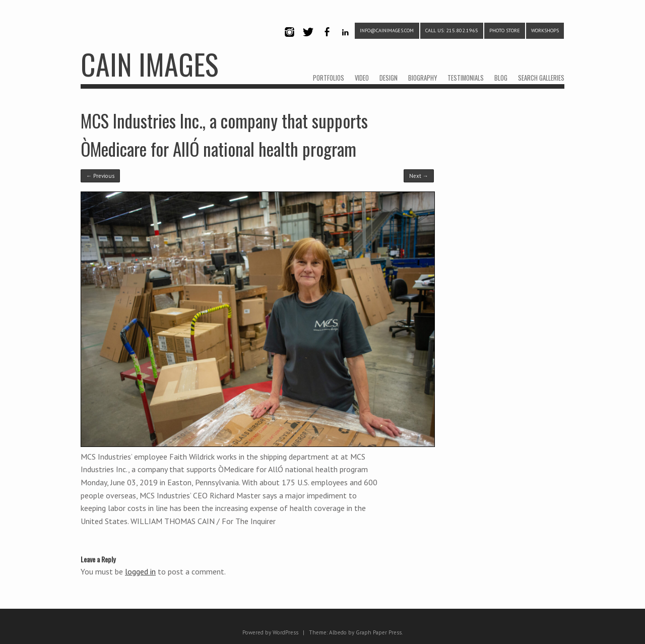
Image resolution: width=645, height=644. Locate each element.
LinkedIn (345, 41)
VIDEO (362, 78)
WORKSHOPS (545, 30)
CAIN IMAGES (149, 64)
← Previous (100, 176)
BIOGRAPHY (423, 78)
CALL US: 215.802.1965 (452, 30)
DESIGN (389, 78)
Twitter (308, 41)
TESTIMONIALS (466, 78)
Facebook (327, 41)
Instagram (289, 41)
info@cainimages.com (387, 30)
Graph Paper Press (379, 632)
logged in (140, 571)
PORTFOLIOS (329, 78)
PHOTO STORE (505, 30)
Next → (419, 176)
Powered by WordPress (270, 632)
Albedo (338, 632)
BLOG (501, 78)
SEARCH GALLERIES (541, 78)
